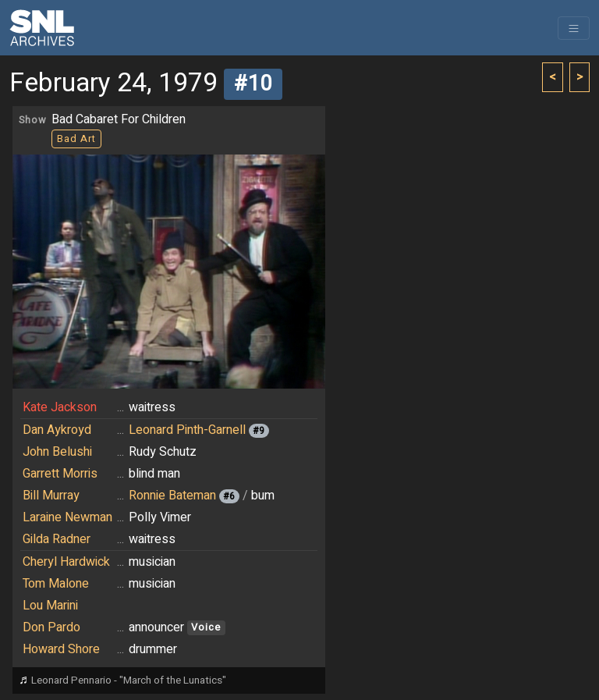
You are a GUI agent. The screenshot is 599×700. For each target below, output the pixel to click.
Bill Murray (51, 496)
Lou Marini (50, 606)
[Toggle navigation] (574, 28)
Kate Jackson (60, 407)
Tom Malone (56, 584)
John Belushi (57, 452)
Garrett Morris (60, 474)
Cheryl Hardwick (66, 562)
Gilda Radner (57, 539)
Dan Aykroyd (57, 430)
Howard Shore (61, 649)
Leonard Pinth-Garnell (187, 430)
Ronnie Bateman (172, 496)
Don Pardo (51, 627)
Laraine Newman (67, 517)
